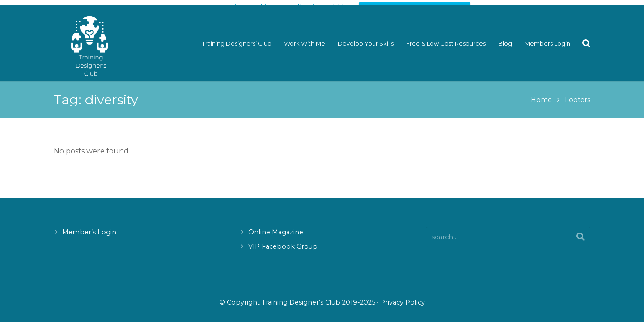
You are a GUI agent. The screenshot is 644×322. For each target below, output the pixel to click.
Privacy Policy (402, 302)
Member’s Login (89, 232)
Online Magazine (276, 232)
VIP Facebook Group (283, 246)
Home (541, 95)
